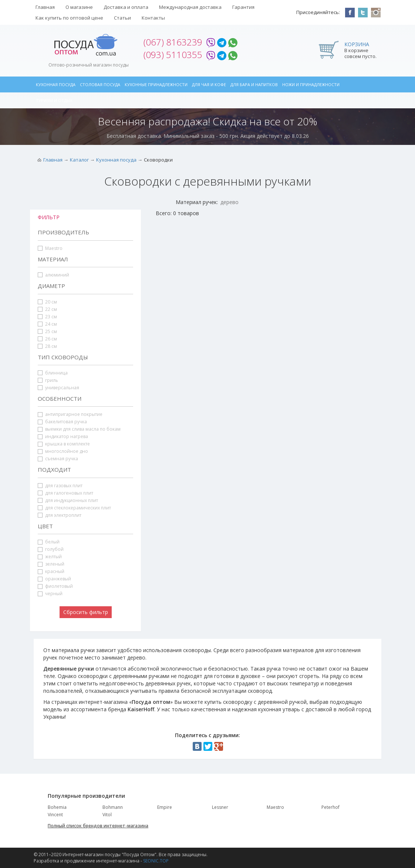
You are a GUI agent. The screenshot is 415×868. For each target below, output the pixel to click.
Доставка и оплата (126, 7)
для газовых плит (60, 486)
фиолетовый (55, 586)
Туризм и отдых (54, 100)
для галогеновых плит (65, 493)
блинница (53, 373)
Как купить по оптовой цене (69, 18)
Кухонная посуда (56, 84)
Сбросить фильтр (86, 612)
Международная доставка (190, 7)
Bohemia (57, 807)
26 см (47, 339)
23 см (47, 317)
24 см (47, 324)
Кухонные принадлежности (156, 84)
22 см (47, 309)
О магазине (79, 7)
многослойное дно (63, 451)
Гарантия (243, 7)
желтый (50, 557)
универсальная (58, 388)
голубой (51, 549)
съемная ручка (58, 459)
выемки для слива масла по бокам (79, 429)
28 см (47, 346)
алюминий (53, 275)
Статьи (122, 18)
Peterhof (330, 807)
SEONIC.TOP (156, 861)
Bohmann (113, 807)
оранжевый (54, 579)
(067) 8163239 (173, 42)
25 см (47, 331)
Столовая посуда (100, 84)
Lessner (220, 807)
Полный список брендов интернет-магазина (98, 826)
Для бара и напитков (254, 84)
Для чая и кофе (209, 84)
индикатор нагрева (63, 436)
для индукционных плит (68, 500)
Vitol (107, 815)
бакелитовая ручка (62, 422)
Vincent (55, 815)
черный (50, 594)
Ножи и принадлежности (311, 84)
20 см (47, 302)
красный (51, 571)
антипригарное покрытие (70, 414)
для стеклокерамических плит (74, 508)
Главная (45, 7)
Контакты (153, 18)
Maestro (50, 248)
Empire (165, 807)
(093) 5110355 (173, 55)
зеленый (51, 564)
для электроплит (60, 515)
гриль (48, 380)
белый (49, 542)
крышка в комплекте (64, 444)
